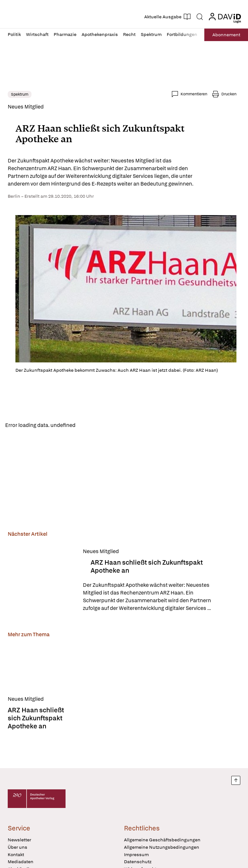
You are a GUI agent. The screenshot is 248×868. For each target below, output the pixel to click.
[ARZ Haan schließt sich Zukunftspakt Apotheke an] (41, 580)
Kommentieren (194, 94)
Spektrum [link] (20, 94)
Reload (89, 425)
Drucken (229, 94)
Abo (226, 35)
